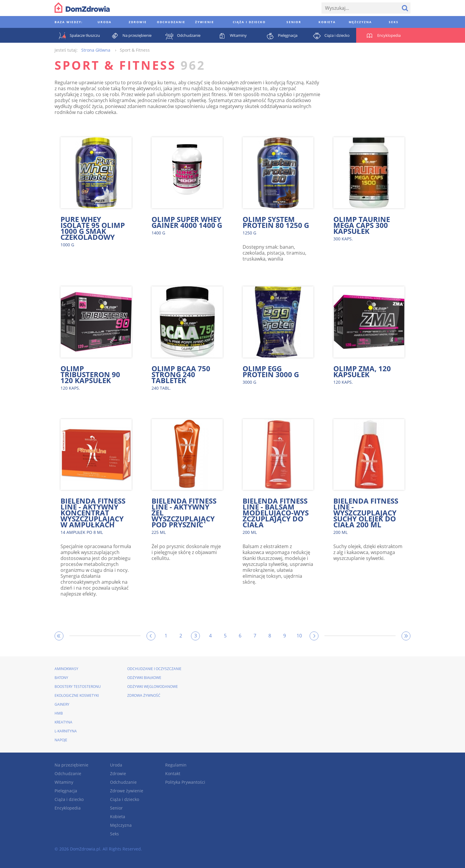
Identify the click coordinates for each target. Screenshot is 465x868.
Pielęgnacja (66, 791)
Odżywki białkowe (144, 678)
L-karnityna (66, 731)
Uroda (116, 765)
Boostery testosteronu (78, 687)
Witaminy (64, 782)
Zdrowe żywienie (127, 791)
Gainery (62, 704)
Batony (61, 678)
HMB (59, 713)
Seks (114, 834)
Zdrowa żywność (144, 695)
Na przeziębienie (71, 765)
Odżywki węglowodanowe (153, 687)
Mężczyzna (121, 825)
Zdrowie (118, 773)
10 (299, 636)
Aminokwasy (66, 669)
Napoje (61, 740)
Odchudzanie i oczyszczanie (154, 669)
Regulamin (176, 765)
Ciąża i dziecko (69, 799)
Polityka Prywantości (185, 782)
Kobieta (118, 817)
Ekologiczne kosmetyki (77, 695)
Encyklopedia (68, 808)
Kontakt (173, 773)
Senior (116, 808)
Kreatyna (63, 722)
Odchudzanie (68, 773)
